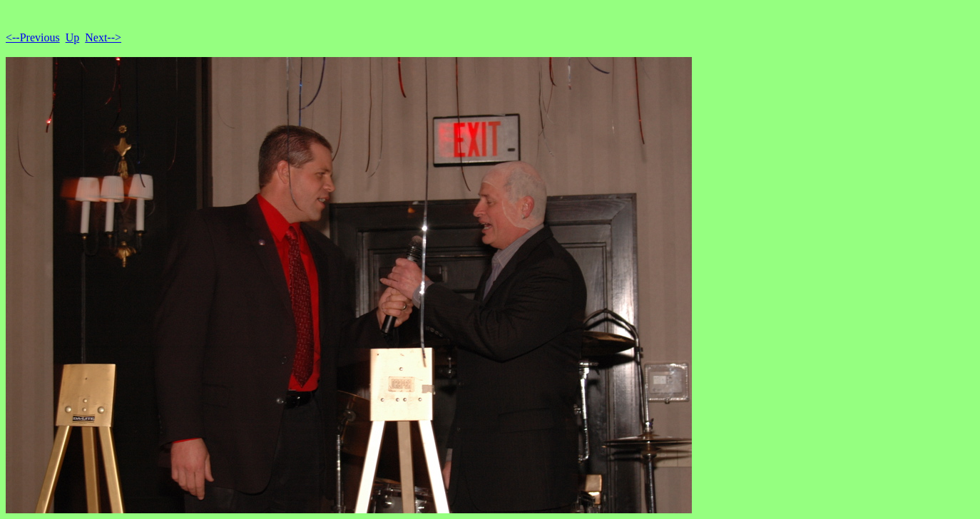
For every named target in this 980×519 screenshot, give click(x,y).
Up (73, 37)
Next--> (103, 37)
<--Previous (33, 37)
